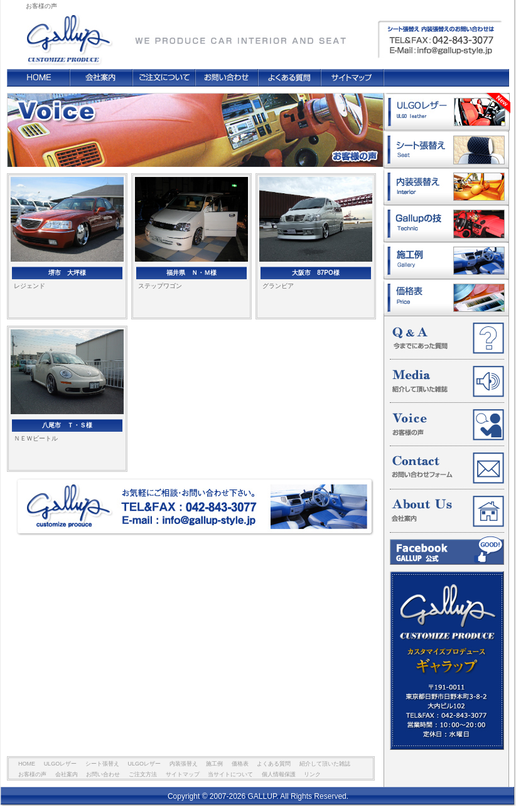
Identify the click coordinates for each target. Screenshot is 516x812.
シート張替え (446, 150)
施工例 (446, 261)
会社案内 (101, 78)
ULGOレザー (447, 112)
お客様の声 (447, 425)
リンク (312, 774)
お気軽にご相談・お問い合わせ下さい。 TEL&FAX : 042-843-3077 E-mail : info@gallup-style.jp (195, 507)
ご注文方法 (164, 78)
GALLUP (68, 34)
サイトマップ (352, 78)
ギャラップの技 (446, 224)
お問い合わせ (227, 78)
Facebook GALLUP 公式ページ (447, 550)
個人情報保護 (279, 774)
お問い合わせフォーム (447, 468)
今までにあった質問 (447, 338)
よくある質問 (289, 78)
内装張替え (446, 187)
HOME (38, 78)
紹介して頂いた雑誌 (447, 382)
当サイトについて (230, 774)
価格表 (446, 298)
